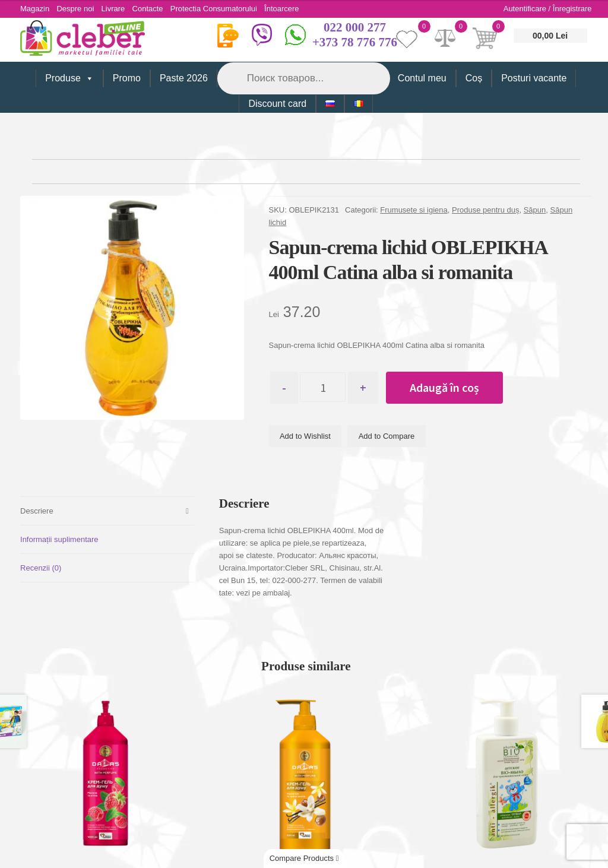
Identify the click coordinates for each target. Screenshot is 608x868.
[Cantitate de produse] (325, 388)
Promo (127, 78)
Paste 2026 (184, 78)
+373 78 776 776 (355, 42)
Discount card (277, 104)
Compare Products (304, 858)
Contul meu (422, 78)
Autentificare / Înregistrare (548, 9)
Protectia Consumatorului (220, 9)
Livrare (116, 9)
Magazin (35, 9)
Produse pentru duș (485, 210)
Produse (69, 78)
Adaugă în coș (449, 387)
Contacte (153, 9)
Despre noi (77, 9)
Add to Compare (387, 437)
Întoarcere (290, 9)
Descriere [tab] (37, 511)
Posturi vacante (534, 78)
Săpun (535, 210)
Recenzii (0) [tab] (41, 568)
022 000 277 (355, 27)
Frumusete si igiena (414, 210)
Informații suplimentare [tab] (59, 539)
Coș (474, 78)
